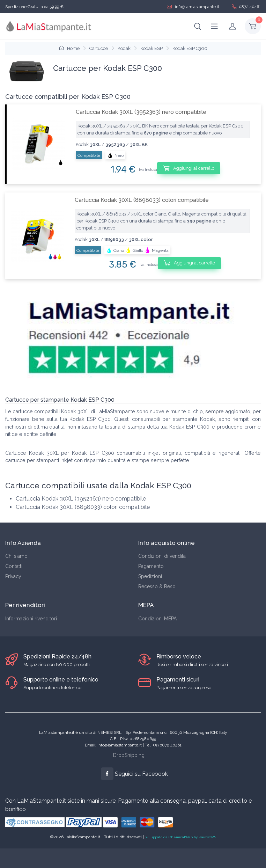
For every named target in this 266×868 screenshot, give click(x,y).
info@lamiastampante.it (193, 7)
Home (69, 48)
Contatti (14, 566)
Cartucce (99, 48)
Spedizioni (150, 576)
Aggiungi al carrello (189, 168)
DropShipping (129, 755)
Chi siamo (16, 556)
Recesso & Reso (157, 586)
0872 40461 (246, 7)
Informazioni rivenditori (31, 619)
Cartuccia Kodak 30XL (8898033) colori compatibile (142, 200)
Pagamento (151, 566)
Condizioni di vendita (162, 556)
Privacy (13, 576)
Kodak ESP (152, 48)
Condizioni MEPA (157, 619)
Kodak (124, 48)
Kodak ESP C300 (190, 48)
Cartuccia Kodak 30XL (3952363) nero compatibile (141, 112)
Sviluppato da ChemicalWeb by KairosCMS (180, 837)
